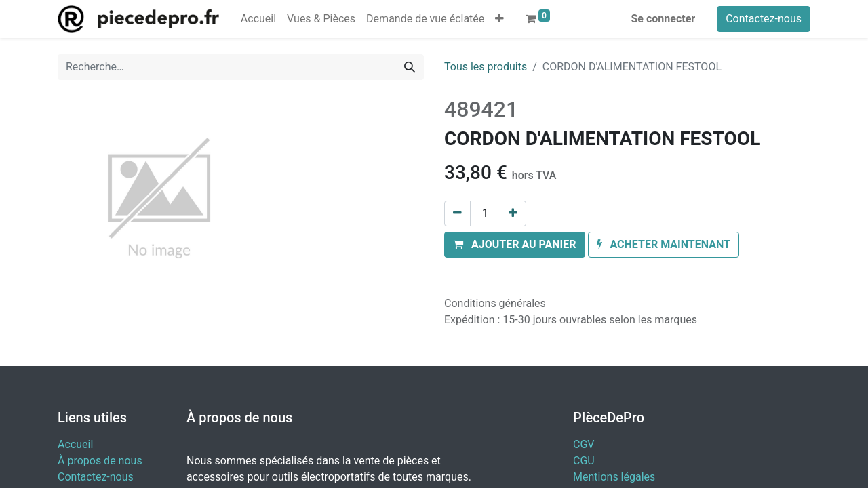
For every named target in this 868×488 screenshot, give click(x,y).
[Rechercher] (410, 67)
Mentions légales (614, 477)
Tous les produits (486, 67)
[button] (499, 19)
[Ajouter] (513, 213)
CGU (584, 461)
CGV (584, 444)
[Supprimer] (457, 213)
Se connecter (664, 19)
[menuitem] (258, 19)
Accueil (75, 444)
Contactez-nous (764, 19)
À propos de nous (100, 461)
